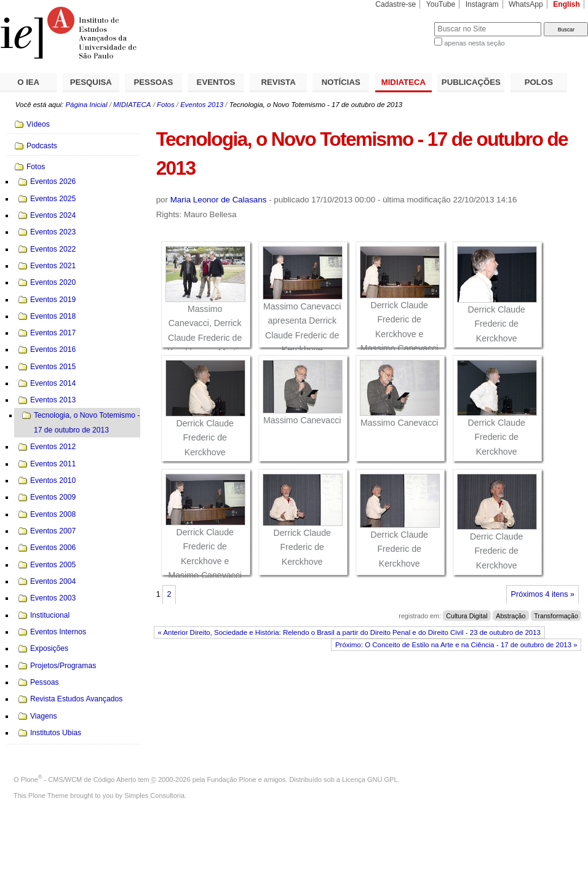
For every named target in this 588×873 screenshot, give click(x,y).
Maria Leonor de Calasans (219, 200)
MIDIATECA (403, 82)
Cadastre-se (395, 4)
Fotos (166, 105)
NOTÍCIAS (341, 82)
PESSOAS (154, 82)
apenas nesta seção (474, 43)
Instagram (482, 4)
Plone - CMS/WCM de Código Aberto (79, 779)
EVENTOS (216, 82)
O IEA (28, 82)
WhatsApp (526, 4)
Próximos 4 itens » (543, 594)
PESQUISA (91, 82)
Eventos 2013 (202, 105)
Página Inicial (86, 105)
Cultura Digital (467, 616)
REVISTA (279, 82)
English (566, 4)
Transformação (556, 616)
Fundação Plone (232, 779)
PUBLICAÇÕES (471, 82)
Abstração (511, 616)
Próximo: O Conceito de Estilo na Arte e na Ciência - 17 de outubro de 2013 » (456, 645)
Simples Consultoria (154, 795)
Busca (404, 22)
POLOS (539, 82)
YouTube (441, 4)
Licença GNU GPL (370, 779)
